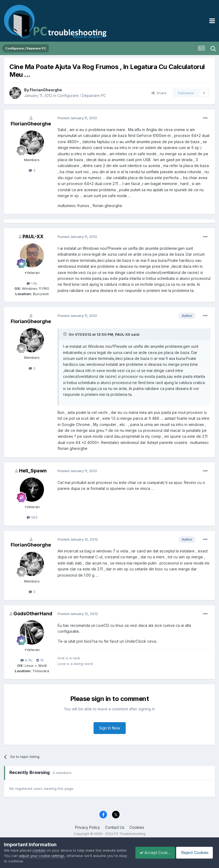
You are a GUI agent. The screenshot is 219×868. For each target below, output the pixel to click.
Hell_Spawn (33, 471)
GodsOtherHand (33, 614)
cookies (39, 850)
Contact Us (115, 827)
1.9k (32, 283)
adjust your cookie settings (53, 856)
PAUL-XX (33, 236)
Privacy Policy (88, 827)
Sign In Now (110, 728)
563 (32, 517)
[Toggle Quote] (65, 334)
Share (159, 93)
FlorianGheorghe (46, 90)
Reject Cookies (195, 853)
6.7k (26, 660)
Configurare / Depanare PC (82, 95)
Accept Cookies (152, 853)
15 (40, 660)
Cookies (137, 827)
